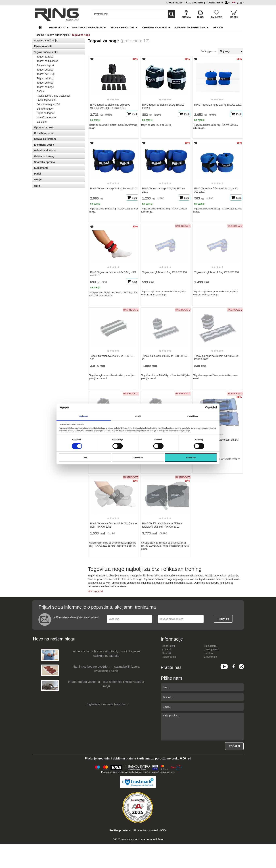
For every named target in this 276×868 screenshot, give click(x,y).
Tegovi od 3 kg (45, 78)
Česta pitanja (211, 650)
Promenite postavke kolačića (150, 830)
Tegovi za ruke (45, 57)
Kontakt (167, 653)
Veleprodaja (169, 657)
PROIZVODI (57, 27)
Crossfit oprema (44, 133)
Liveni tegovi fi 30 (47, 100)
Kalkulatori (211, 646)
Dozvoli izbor (138, 458)
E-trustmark (210, 657)
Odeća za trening (44, 156)
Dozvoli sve (191, 458)
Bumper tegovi (45, 109)
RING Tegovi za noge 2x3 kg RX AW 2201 (114, 188)
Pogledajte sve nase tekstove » (107, 704)
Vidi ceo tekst (95, 591)
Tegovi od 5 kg (45, 83)
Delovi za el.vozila (45, 150)
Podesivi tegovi (45, 65)
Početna (39, 35)
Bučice (41, 91)
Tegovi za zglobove (48, 61)
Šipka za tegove (46, 113)
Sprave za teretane (190, 27)
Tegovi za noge (45, 87)
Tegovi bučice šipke (58, 35)
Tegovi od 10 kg (46, 74)
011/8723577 (215, 3)
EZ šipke (42, 122)
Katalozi (208, 653)
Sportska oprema (44, 162)
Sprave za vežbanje (87, 27)
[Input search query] (128, 14)
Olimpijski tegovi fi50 (48, 104)
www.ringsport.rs (130, 839)
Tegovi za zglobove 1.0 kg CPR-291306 (164, 272)
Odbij (85, 458)
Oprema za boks (154, 27)
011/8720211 (174, 3)
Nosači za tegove (46, 117)
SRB (240, 3)
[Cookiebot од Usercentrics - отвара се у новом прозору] (201, 408)
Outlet (38, 186)
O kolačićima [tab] (192, 416)
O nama (167, 650)
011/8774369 (194, 3)
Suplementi (41, 168)
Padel (37, 174)
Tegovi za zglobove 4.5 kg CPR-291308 (216, 272)
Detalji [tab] (138, 416)
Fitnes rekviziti (122, 27)
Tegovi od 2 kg (45, 70)
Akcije (218, 27)
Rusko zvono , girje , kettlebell (54, 96)
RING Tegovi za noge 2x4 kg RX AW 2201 (218, 105)
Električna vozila (44, 145)
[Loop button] (171, 14)
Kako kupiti (169, 646)
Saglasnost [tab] (84, 416)
